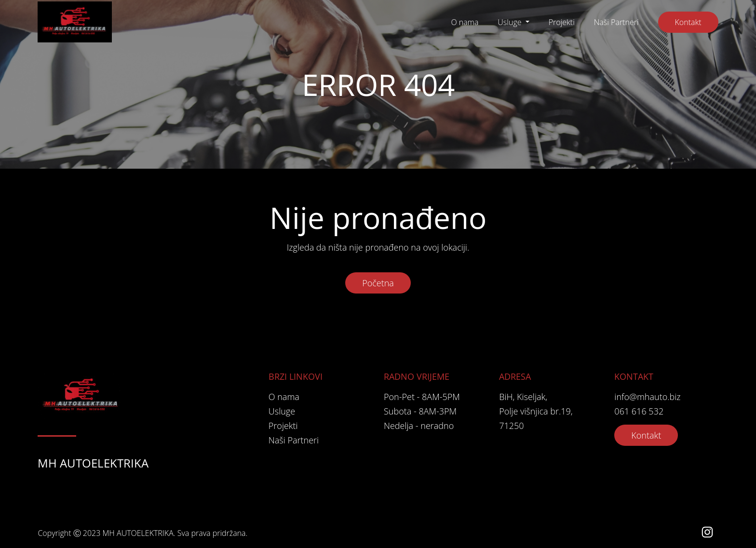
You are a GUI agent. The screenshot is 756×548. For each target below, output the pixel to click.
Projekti (562, 22)
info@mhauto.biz (647, 397)
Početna (378, 283)
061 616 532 (639, 411)
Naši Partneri (616, 22)
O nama (465, 22)
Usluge (510, 22)
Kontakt (688, 22)
